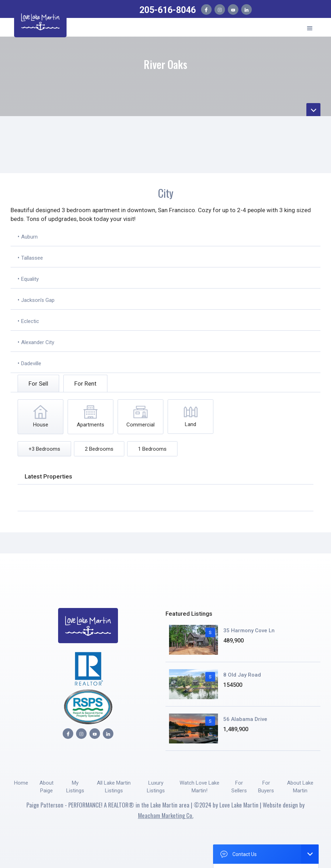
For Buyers (266, 787)
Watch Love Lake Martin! (199, 787)
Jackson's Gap (38, 300)
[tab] (38, 383)
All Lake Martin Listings (114, 787)
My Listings (75, 787)
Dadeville (31, 363)
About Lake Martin (300, 787)
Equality (30, 279)
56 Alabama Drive (245, 719)
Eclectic (30, 321)
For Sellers (239, 787)
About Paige (46, 787)
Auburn (29, 237)
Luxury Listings (156, 787)
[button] (310, 27)
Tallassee (32, 258)
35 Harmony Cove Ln (249, 631)
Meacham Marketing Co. (166, 815)
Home (21, 783)
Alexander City (38, 342)
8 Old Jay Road (242, 675)
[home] (40, 21)
